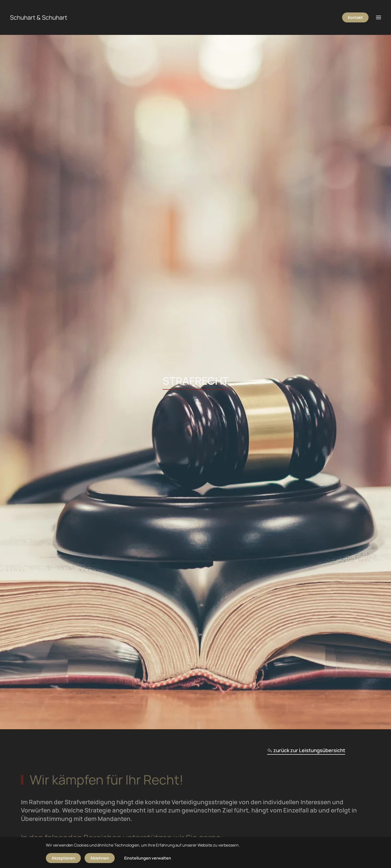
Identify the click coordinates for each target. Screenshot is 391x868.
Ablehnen (100, 858)
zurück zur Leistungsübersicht (306, 750)
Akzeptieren (63, 858)
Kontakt (355, 17)
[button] (379, 17)
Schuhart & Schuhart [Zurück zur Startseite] (39, 17)
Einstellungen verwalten (148, 858)
